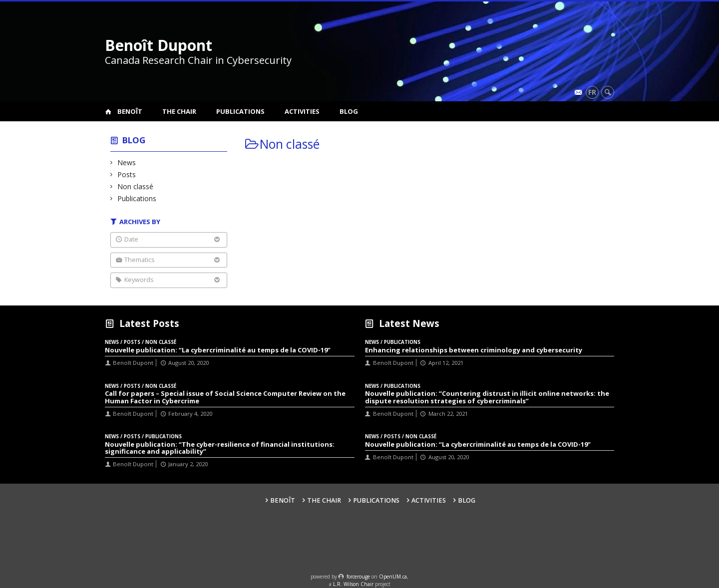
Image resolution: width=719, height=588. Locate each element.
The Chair (179, 111)
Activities (302, 111)
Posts (127, 174)
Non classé (136, 186)
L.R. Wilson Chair (353, 584)
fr (592, 92)
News (127, 162)
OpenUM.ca (393, 577)
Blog (349, 111)
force (358, 577)
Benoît (130, 111)
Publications (240, 111)
